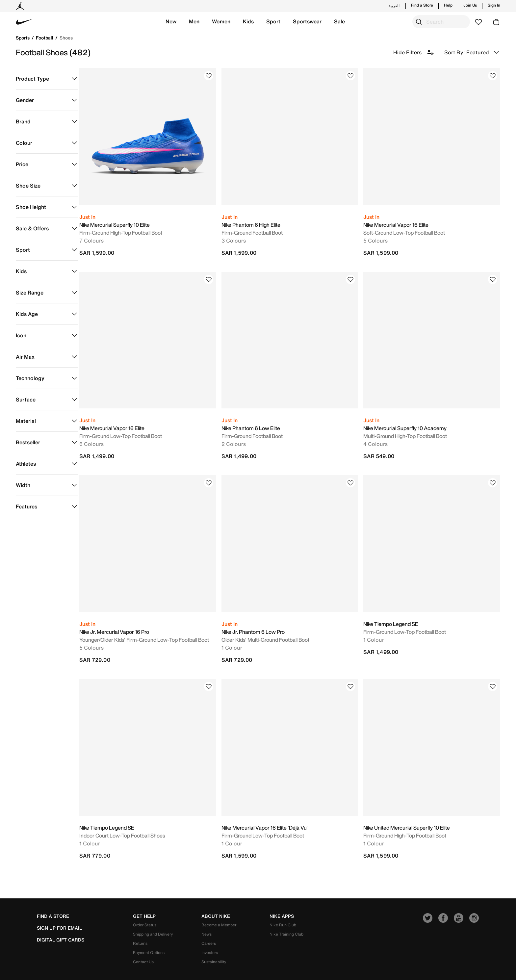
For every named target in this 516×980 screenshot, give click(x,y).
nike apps (282, 899)
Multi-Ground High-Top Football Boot (409, 427)
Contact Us (143, 945)
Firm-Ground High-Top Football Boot (134, 228)
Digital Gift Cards (61, 923)
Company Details (408, 966)
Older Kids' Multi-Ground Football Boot (274, 627)
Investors (210, 935)
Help (448, 5)
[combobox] (441, 22)
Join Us (470, 5)
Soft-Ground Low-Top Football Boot (408, 228)
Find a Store (422, 5)
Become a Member (219, 908)
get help (144, 899)
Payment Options (149, 935)
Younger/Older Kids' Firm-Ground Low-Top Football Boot (157, 627)
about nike (216, 899)
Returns (140, 926)
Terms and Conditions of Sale (354, 966)
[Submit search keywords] (419, 22)
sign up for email (59, 911)
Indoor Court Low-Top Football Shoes (135, 818)
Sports (23, 38)
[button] (171, 22)
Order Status (145, 908)
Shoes (66, 38)
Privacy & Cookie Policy (457, 966)
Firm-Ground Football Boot (261, 228)
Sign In (494, 5)
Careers (209, 926)
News (206, 917)
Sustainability (214, 945)
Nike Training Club (286, 917)
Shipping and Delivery (153, 917)
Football (45, 38)
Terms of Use (303, 966)
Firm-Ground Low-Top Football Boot (133, 427)
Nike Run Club (283, 908)
